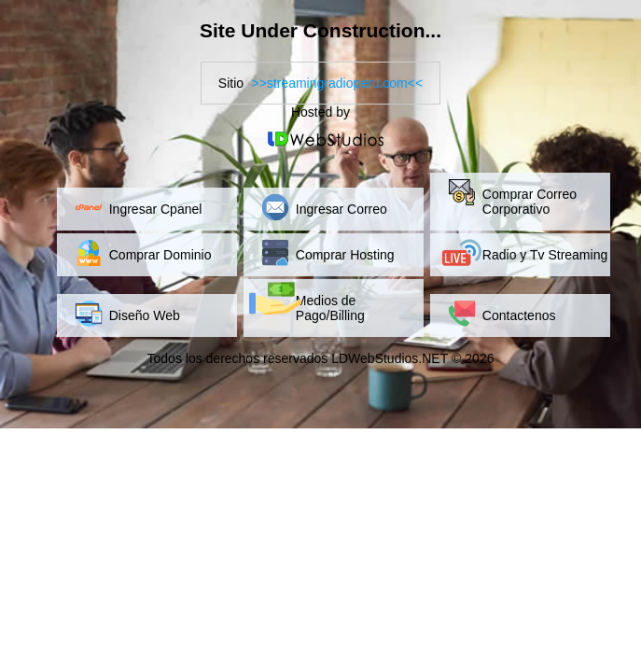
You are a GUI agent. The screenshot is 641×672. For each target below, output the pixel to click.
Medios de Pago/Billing (330, 308)
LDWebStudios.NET (390, 358)
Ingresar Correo (341, 209)
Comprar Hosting (345, 255)
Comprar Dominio (160, 255)
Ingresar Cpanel (156, 209)
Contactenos (519, 315)
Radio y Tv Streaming (545, 255)
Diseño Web (145, 315)
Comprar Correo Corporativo (530, 202)
